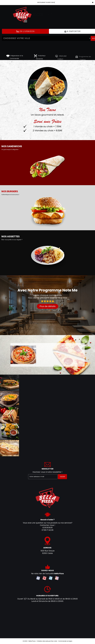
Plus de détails (47, 306)
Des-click (54, 641)
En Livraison (25, 31)
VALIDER (62, 477)
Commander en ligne (65, 641)
